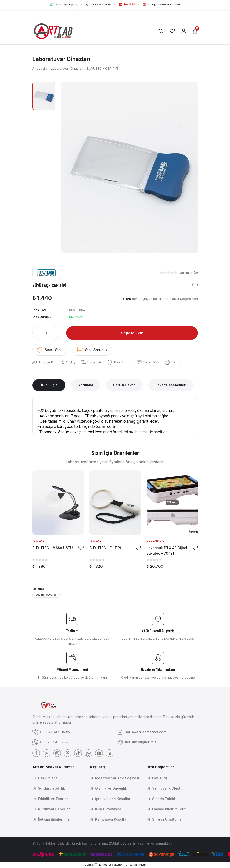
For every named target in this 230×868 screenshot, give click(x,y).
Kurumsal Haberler (54, 809)
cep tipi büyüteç (46, 595)
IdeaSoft (90, 865)
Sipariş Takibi (164, 799)
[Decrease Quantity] (37, 333)
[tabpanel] (58, 521)
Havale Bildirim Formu (170, 809)
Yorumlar (86, 385)
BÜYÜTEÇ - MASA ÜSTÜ (53, 548)
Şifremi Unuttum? (167, 819)
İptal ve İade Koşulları (113, 799)
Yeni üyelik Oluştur (168, 788)
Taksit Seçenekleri (171, 385)
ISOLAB (38, 541)
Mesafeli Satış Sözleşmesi (117, 778)
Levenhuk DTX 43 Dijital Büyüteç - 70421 (167, 550)
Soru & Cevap (124, 385)
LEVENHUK (155, 541)
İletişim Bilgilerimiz (54, 819)
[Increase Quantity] (56, 333)
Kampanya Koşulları (112, 819)
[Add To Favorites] (195, 286)
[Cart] (195, 31)
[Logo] (56, 31)
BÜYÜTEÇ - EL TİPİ (105, 548)
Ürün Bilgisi (49, 385)
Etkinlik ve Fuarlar (53, 799)
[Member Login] (184, 31)
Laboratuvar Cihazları (61, 59)
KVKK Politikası (108, 809)
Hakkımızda (48, 778)
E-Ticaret (105, 865)
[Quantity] (46, 333)
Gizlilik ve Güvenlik (111, 788)
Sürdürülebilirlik (51, 788)
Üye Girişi (160, 778)
